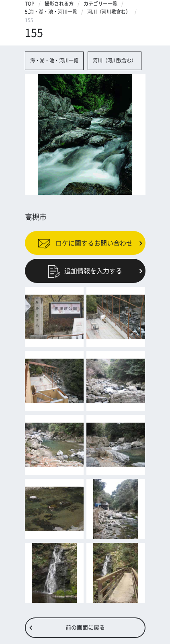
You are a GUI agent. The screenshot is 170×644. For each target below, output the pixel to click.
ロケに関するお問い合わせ (85, 243)
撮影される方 (59, 4)
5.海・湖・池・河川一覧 (51, 12)
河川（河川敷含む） (109, 12)
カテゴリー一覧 (100, 4)
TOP (30, 4)
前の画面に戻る (85, 627)
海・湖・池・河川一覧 (54, 60)
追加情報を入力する (85, 271)
